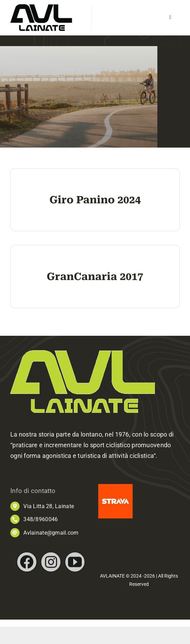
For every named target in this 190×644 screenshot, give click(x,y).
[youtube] (75, 567)
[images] (115, 487)
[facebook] (27, 567)
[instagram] (51, 567)
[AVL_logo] (41, 7)
